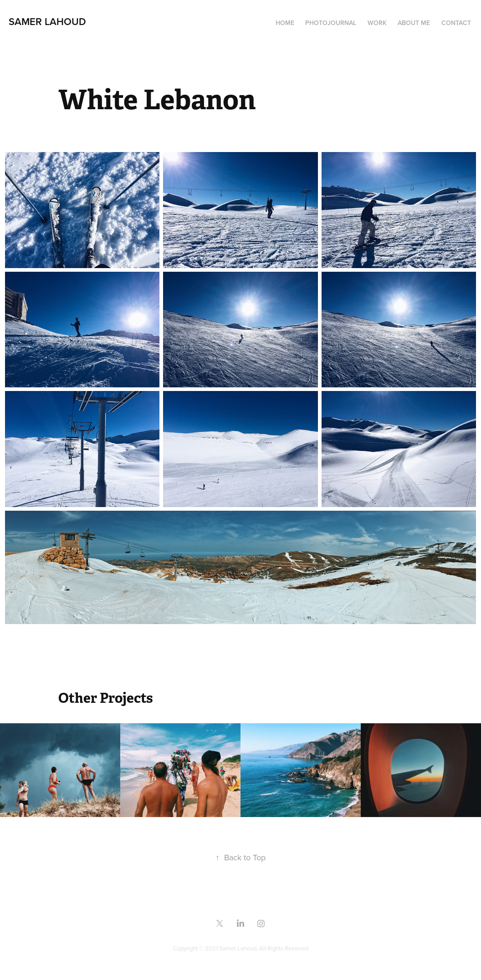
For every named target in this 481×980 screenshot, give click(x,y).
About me (414, 23)
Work (377, 23)
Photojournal (331, 23)
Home (285, 23)
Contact (456, 23)
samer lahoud (47, 21)
